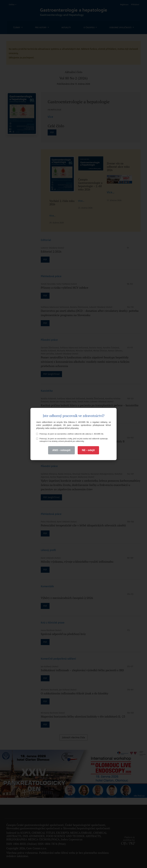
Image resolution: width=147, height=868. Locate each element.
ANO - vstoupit (61, 450)
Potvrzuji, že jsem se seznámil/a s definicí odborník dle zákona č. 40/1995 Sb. (70, 434)
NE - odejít (88, 450)
